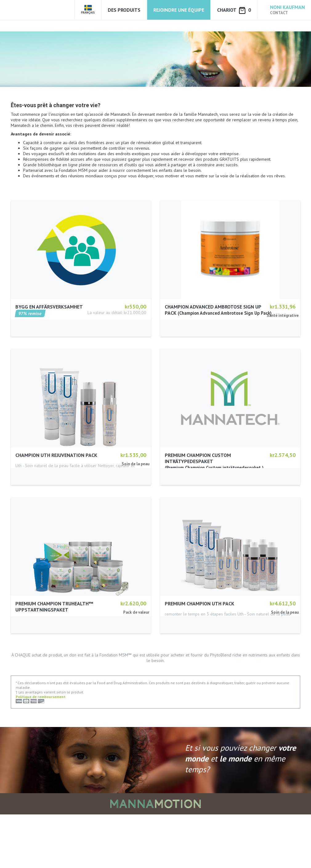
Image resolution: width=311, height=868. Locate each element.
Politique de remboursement (41, 750)
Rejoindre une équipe (179, 10)
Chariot (234, 10)
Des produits (124, 10)
